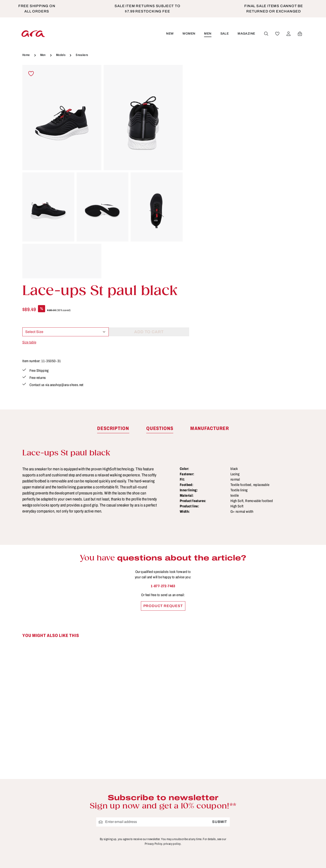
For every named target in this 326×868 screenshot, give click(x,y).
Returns (199, 799)
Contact (199, 766)
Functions (201, 782)
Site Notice (129, 791)
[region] (102, 172)
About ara (128, 774)
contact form (53, 783)
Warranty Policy (206, 832)
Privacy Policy (132, 807)
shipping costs (251, 858)
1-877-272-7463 (163, 474)
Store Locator (132, 758)
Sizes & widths (205, 815)
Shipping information (211, 807)
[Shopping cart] (300, 34)
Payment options (207, 791)
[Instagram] (290, 757)
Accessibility (203, 824)
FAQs (197, 774)
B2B (123, 766)
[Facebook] (269, 757)
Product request (163, 494)
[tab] (113, 316)
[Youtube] (280, 757)
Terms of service (134, 799)
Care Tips (201, 758)
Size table (199, 135)
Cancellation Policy (137, 782)
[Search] (266, 34)
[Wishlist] (277, 34)
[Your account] (288, 34)
